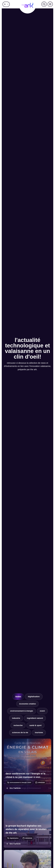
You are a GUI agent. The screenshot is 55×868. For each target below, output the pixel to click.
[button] (6, 4)
